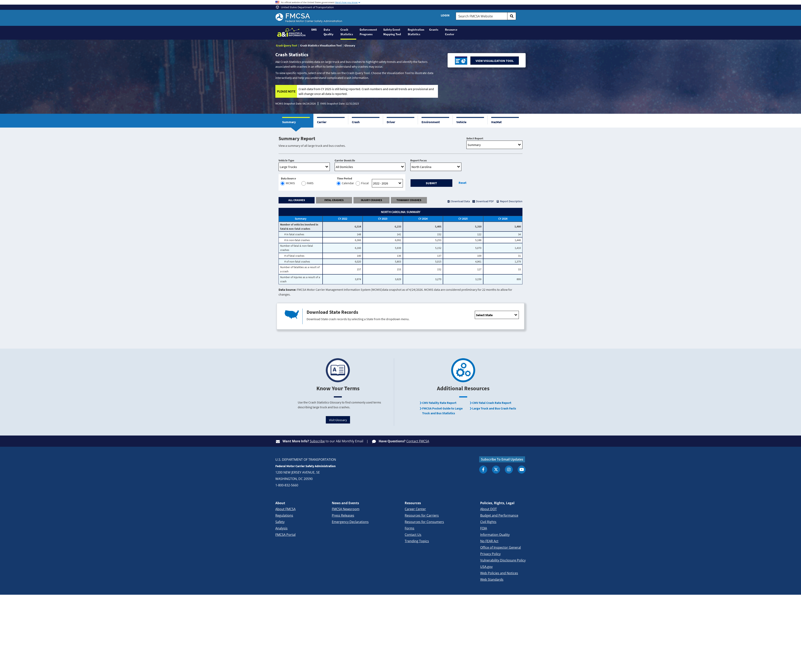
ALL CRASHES (297, 200)
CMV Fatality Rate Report (439, 403)
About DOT (489, 509)
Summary (289, 122)
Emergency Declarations (350, 522)
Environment (431, 122)
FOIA (484, 528)
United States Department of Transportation (305, 7)
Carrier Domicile (345, 160)
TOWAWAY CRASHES (409, 200)
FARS (307, 183)
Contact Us (413, 535)
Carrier (322, 122)
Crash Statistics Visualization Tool (321, 45)
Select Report (475, 138)
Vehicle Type (286, 160)
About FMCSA (285, 509)
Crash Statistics (347, 32)
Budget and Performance (499, 515)
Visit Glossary (338, 420)
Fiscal (362, 183)
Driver (391, 122)
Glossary (350, 45)
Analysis (281, 528)
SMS (314, 30)
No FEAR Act (489, 541)
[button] (296, 121)
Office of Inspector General (501, 547)
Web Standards (492, 579)
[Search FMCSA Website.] (482, 16)
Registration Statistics (416, 32)
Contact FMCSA (418, 441)
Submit (431, 183)
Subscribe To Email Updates (502, 459)
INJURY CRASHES (371, 200)
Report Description (511, 201)
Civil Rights (488, 522)
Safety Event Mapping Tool (392, 32)
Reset (462, 183)
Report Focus (419, 160)
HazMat (496, 122)
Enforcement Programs (368, 32)
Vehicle (461, 122)
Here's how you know (346, 2)
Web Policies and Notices (499, 573)
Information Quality (495, 535)
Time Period (345, 178)
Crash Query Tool (287, 45)
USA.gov (486, 567)
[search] (512, 16)
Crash (356, 122)
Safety (280, 522)
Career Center (415, 509)
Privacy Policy (490, 554)
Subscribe (317, 441)
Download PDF (485, 201)
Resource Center (451, 32)
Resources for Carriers (422, 515)
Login (445, 15)
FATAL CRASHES (334, 200)
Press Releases (343, 515)
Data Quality (329, 32)
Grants (434, 30)
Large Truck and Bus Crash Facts (494, 408)
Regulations (284, 515)
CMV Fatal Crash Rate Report (492, 403)
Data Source (288, 178)
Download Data (460, 201)
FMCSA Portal (285, 535)
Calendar (346, 183)
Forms (410, 528)
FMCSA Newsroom (346, 509)
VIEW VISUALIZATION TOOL (495, 61)
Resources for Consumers (424, 522)
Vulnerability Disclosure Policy (503, 560)
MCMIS (288, 183)
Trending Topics (417, 541)
